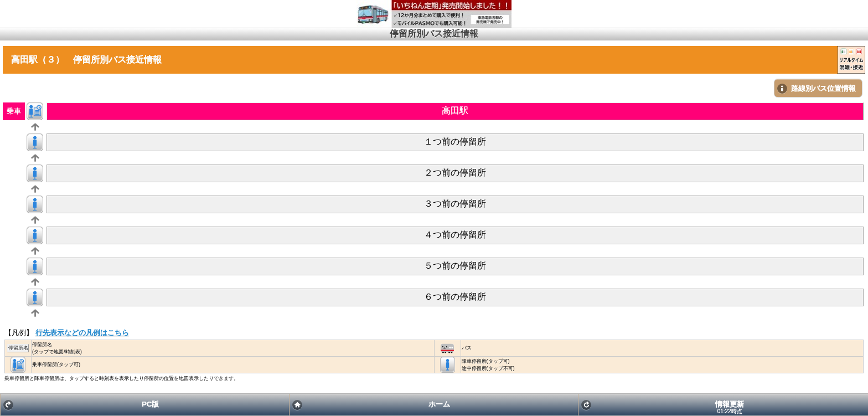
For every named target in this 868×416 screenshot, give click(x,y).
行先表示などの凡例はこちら (82, 333)
